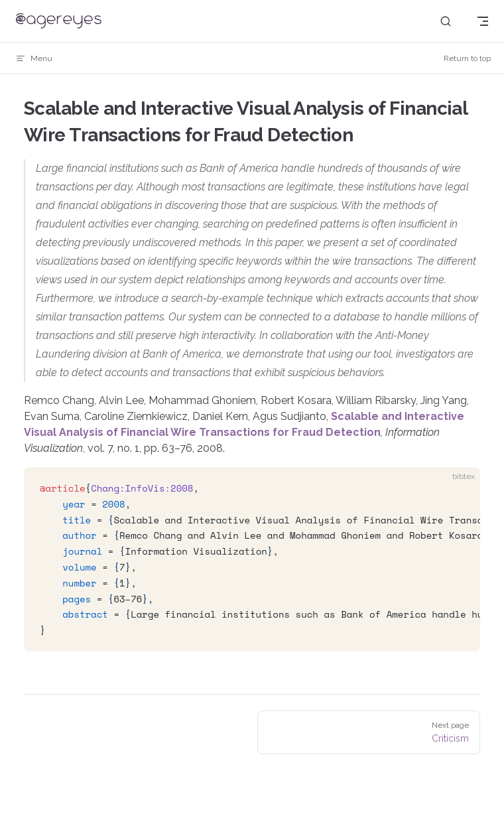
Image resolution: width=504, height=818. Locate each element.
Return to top (467, 58)
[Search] (446, 22)
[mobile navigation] (483, 21)
